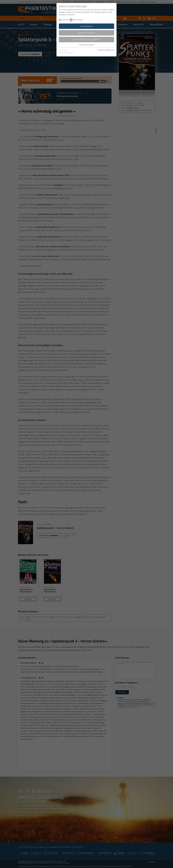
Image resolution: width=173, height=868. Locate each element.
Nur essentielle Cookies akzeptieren (87, 39)
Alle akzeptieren (86, 26)
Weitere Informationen (86, 45)
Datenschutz (110, 50)
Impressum (101, 50)
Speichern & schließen (86, 33)
